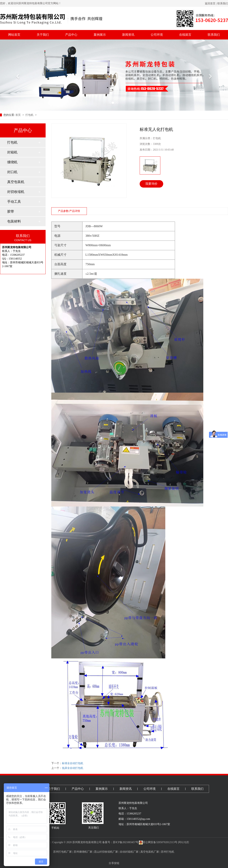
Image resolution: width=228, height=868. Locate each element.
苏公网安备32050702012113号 (158, 842)
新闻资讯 (128, 35)
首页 (18, 115)
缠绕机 (12, 162)
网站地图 (184, 842)
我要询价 (151, 184)
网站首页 (14, 35)
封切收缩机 (16, 192)
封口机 (12, 172)
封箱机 (12, 152)
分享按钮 (114, 863)
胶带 (11, 211)
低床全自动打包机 (73, 768)
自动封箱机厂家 (129, 852)
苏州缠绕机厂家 (83, 852)
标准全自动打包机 (73, 763)
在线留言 (185, 35)
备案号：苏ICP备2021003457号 (120, 842)
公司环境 (157, 35)
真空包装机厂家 (150, 852)
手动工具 (14, 202)
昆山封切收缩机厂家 (106, 852)
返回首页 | (211, 4)
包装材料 (14, 221)
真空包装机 (16, 182)
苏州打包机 (168, 852)
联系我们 (223, 4)
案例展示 (100, 35)
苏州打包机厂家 (63, 852)
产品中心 (71, 35)
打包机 (30, 115)
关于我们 (43, 35)
